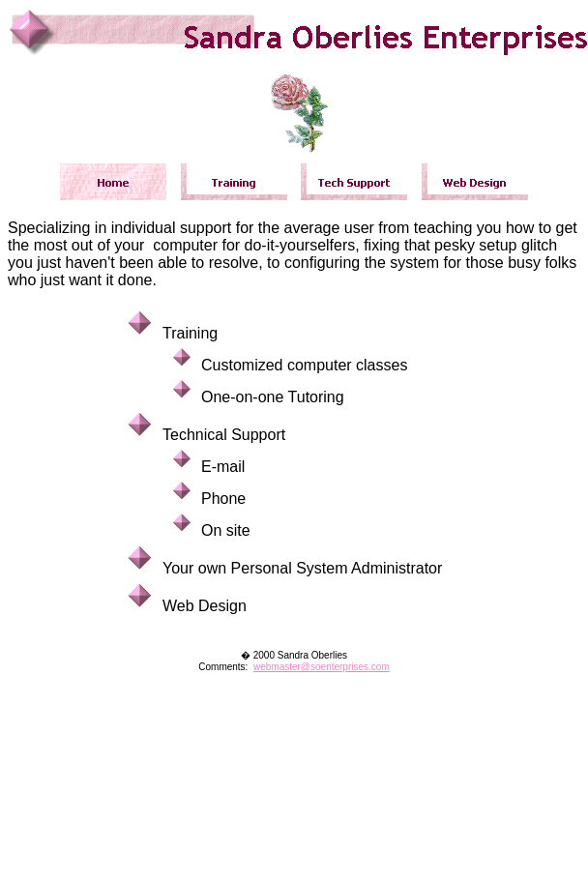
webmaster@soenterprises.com (322, 667)
